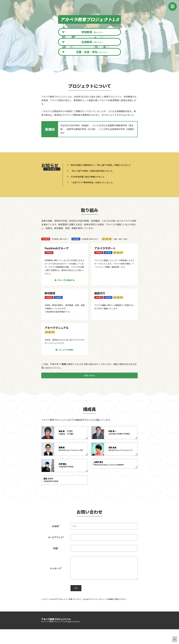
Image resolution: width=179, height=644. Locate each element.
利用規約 (113, 614)
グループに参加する (66, 285)
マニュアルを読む (66, 355)
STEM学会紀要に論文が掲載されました (89, 182)
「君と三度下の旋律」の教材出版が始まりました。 (95, 176)
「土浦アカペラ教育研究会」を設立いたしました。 (95, 187)
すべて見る (50, 173)
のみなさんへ (93, 53)
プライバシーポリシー (99, 614)
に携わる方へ (93, 32)
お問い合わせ (89, 383)
